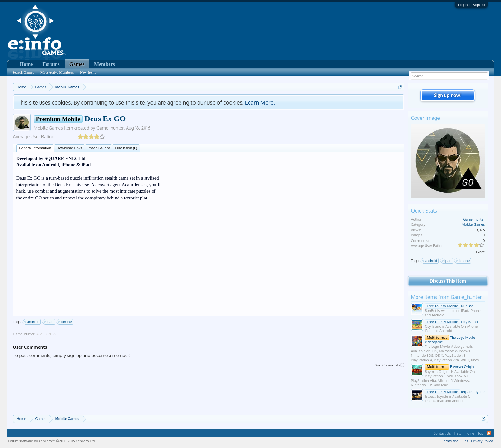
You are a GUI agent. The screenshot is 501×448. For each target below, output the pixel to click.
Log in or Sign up (471, 5)
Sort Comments (390, 365)
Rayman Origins (450, 367)
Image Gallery (99, 148)
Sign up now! (448, 95)
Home (26, 64)
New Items (88, 72)
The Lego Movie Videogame (450, 340)
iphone (65, 322)
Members (105, 64)
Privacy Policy (482, 441)
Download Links (69, 148)
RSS (489, 433)
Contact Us (442, 433)
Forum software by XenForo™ (52, 441)
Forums (51, 64)
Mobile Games (48, 128)
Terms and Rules (455, 441)
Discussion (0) (126, 148)
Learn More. (260, 102)
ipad (49, 322)
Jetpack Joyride (454, 392)
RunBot (449, 306)
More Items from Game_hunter (446, 297)
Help (457, 433)
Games (77, 64)
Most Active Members (57, 72)
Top (481, 433)
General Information (35, 148)
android (32, 322)
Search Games (23, 72)
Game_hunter (110, 128)
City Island (451, 322)
